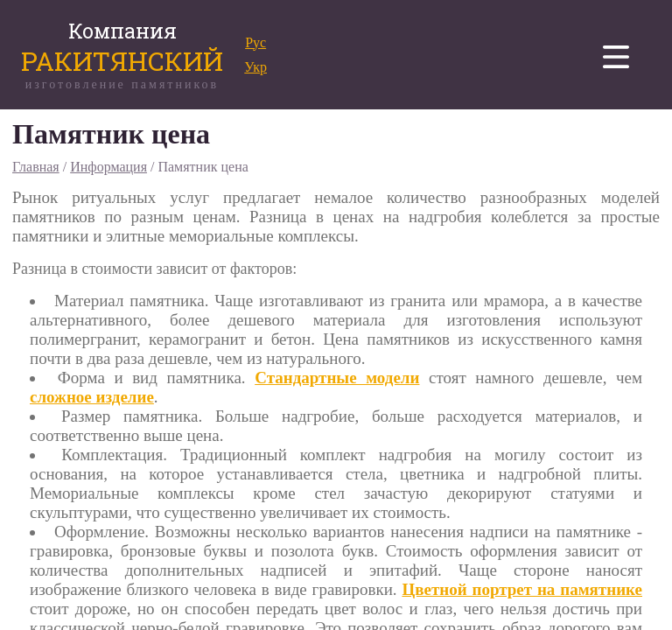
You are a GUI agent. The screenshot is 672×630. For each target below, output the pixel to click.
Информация (108, 167)
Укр (255, 67)
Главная (36, 167)
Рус (255, 42)
